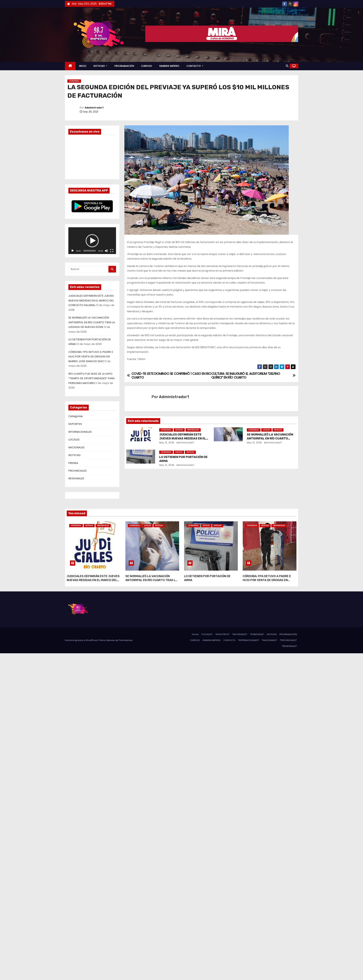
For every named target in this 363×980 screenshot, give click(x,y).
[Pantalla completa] (112, 251)
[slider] (89, 251)
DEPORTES (75, 424)
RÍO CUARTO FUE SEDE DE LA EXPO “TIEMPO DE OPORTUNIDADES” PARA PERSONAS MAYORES (92, 378)
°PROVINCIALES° (288, 640)
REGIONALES (76, 478)
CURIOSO (147, 66)
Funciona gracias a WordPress (82, 640)
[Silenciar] (106, 251)
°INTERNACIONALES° (249, 640)
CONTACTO (195, 66)
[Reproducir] (73, 251)
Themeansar (126, 640)
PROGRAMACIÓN (124, 66)
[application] (92, 241)
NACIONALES (76, 447)
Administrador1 (94, 108)
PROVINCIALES (77, 471)
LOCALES (74, 440)
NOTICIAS (100, 66)
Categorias (74, 81)
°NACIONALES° (269, 640)
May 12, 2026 (167, 443)
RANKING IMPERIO (169, 66)
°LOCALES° (207, 634)
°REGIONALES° (289, 646)
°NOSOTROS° (222, 634)
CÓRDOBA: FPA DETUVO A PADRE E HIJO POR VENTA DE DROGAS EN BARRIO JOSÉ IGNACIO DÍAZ (91, 357)
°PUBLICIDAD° (257, 634)
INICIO (83, 66)
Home (195, 634)
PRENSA (73, 463)
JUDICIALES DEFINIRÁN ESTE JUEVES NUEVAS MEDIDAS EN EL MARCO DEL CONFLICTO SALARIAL (91, 300)
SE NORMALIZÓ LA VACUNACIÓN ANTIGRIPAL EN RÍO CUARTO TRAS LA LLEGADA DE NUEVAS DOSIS (92, 322)
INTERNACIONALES (80, 432)
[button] (287, 66)
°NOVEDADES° (240, 634)
